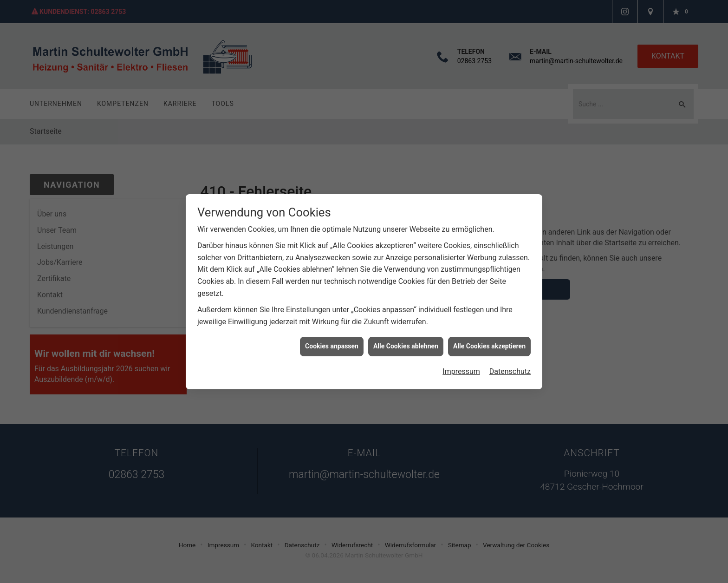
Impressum (461, 364)
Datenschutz (510, 364)
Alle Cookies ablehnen (406, 338)
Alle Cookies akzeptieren (489, 338)
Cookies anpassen (332, 338)
